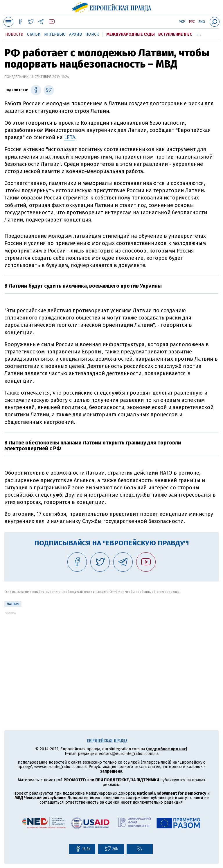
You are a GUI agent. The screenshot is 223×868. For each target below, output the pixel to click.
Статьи (34, 34)
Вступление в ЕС (175, 34)
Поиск (92, 34)
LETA (70, 137)
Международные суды (131, 34)
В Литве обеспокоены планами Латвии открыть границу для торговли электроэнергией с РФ (93, 446)
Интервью (55, 34)
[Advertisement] (111, 655)
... (199, 33)
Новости (14, 34)
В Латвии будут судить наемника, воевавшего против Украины (83, 286)
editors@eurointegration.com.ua (129, 754)
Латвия (13, 604)
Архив (75, 34)
